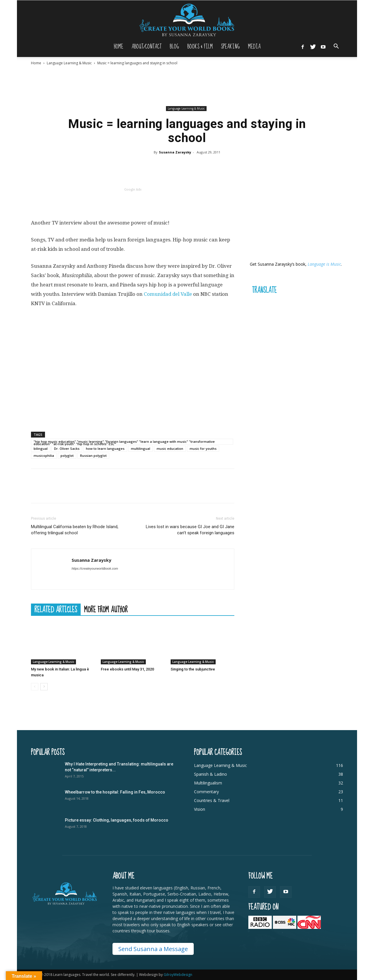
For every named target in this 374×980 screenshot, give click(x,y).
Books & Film (200, 47)
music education (170, 448)
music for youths (203, 448)
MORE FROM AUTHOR (106, 609)
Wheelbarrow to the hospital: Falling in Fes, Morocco (115, 792)
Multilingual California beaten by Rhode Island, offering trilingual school (75, 530)
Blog (174, 47)
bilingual (41, 448)
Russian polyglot (93, 456)
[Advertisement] (187, 86)
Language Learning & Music (69, 63)
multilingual (141, 448)
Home (118, 47)
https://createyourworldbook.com (95, 568)
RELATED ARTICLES (56, 609)
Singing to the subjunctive (193, 669)
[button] (336, 47)
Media (254, 47)
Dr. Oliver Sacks (67, 448)
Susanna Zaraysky (175, 152)
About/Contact (147, 47)
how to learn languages (105, 448)
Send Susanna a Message (153, 949)
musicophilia (44, 456)
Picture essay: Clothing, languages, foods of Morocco (117, 820)
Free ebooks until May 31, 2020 (127, 669)
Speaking (230, 47)
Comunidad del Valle (168, 294)
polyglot (67, 456)
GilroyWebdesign (178, 975)
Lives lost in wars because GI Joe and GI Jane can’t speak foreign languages (190, 530)
